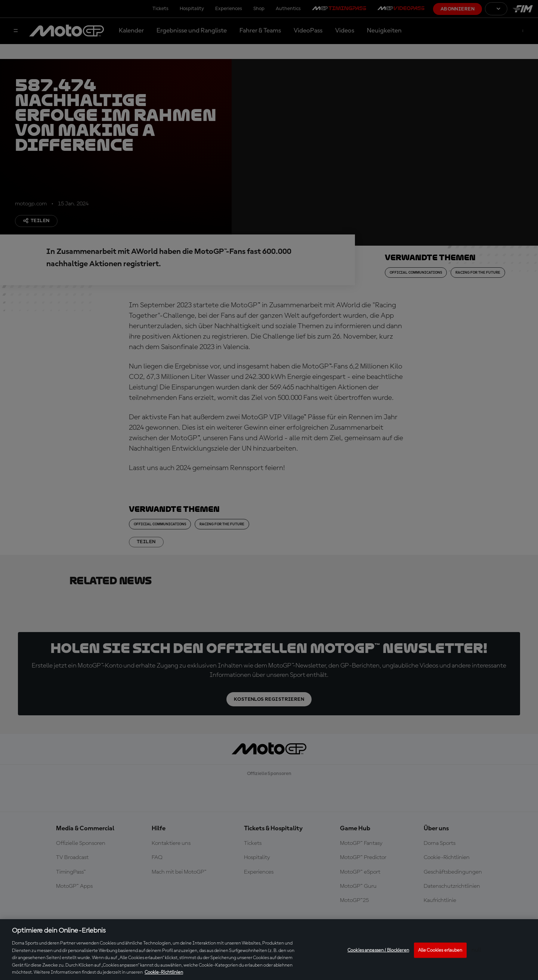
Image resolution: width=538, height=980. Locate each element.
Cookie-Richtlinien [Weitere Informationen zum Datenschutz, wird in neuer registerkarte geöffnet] (164, 972)
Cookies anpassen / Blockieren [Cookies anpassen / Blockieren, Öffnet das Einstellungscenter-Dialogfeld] (378, 950)
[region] (269, 950)
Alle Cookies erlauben (440, 950)
